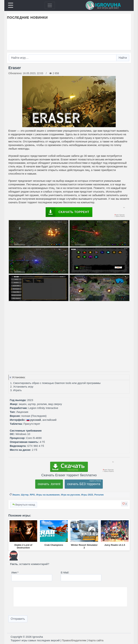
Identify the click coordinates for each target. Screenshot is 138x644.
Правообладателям (74, 640)
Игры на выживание (48, 495)
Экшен (16, 495)
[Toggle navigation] (50, 5)
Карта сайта (96, 640)
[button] (125, 504)
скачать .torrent (49, 484)
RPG (32, 495)
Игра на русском (70, 495)
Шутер (25, 495)
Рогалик (99, 495)
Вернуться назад (24, 505)
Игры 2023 (87, 495)
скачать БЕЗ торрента (84, 484)
